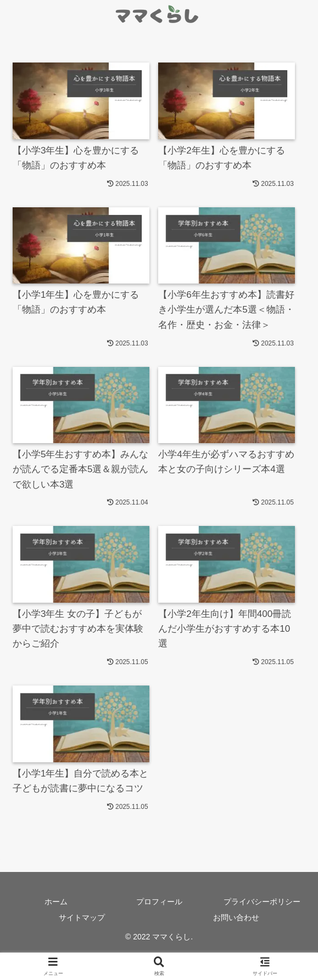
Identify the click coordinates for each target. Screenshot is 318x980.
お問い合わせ (236, 917)
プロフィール (159, 902)
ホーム (56, 902)
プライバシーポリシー (262, 902)
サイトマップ (82, 917)
